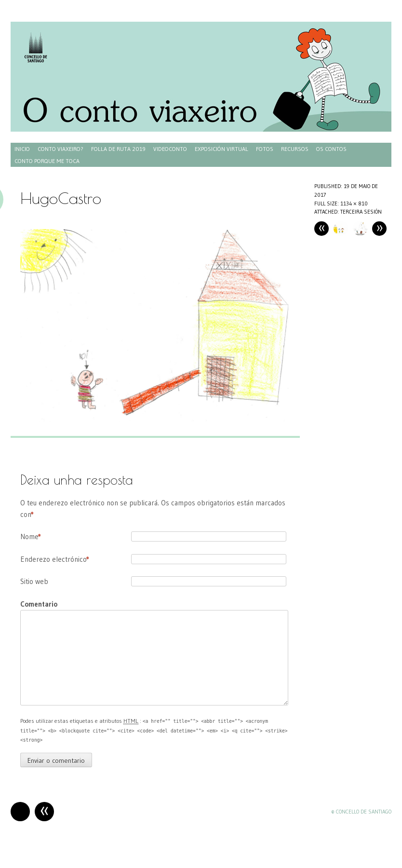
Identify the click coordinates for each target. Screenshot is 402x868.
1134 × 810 (354, 203)
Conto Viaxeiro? (60, 149)
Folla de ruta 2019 (118, 149)
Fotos (265, 149)
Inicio (22, 149)
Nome (31, 537)
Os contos (331, 149)
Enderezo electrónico (55, 559)
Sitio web (34, 581)
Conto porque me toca (47, 161)
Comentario (39, 604)
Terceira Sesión (361, 212)
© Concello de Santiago (361, 812)
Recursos (295, 149)
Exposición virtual (221, 149)
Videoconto (170, 149)
